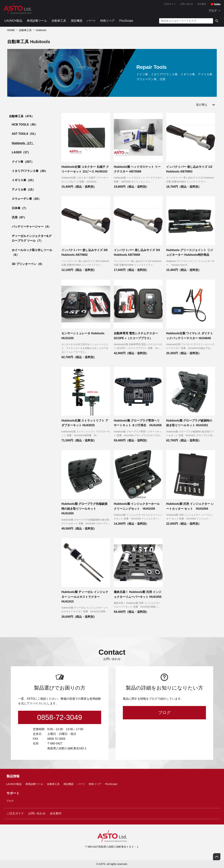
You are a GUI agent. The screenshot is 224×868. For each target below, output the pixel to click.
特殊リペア (107, 21)
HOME (11, 30)
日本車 (20, 208)
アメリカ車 (23, 190)
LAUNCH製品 (13, 21)
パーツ (91, 21)
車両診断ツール (37, 21)
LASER (21, 152)
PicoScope (126, 21)
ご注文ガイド (169, 4)
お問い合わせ (187, 4)
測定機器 (77, 21)
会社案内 (202, 4)
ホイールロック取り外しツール (32, 252)
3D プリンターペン (28, 264)
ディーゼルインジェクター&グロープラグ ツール (32, 238)
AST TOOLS (24, 134)
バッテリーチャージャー (31, 227)
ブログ (213, 11)
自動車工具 (59, 21)
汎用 (19, 217)
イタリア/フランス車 (30, 171)
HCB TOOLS (25, 125)
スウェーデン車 (26, 199)
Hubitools (23, 143)
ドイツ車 (23, 162)
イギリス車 (23, 180)
